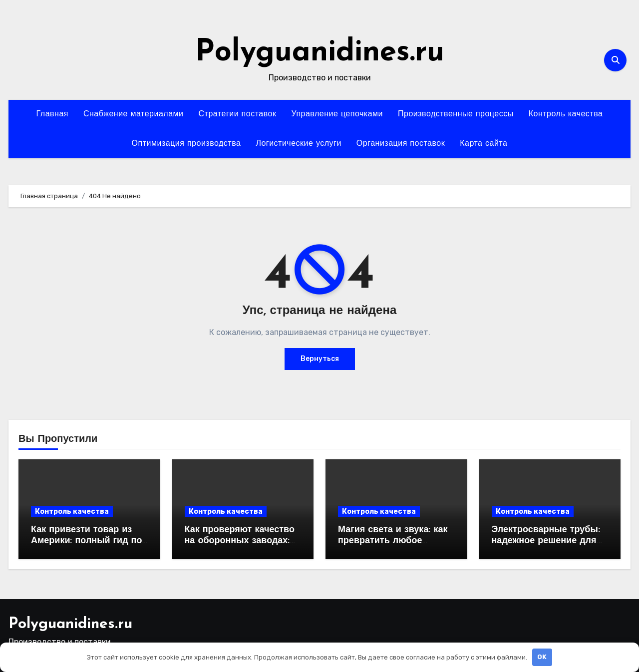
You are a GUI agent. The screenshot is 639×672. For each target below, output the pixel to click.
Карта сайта (483, 144)
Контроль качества (566, 114)
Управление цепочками (337, 114)
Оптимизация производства (186, 144)
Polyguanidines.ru (320, 53)
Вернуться (320, 359)
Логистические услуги (298, 144)
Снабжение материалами (134, 114)
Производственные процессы (456, 114)
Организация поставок (401, 144)
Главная (52, 114)
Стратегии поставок (238, 114)
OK (542, 657)
